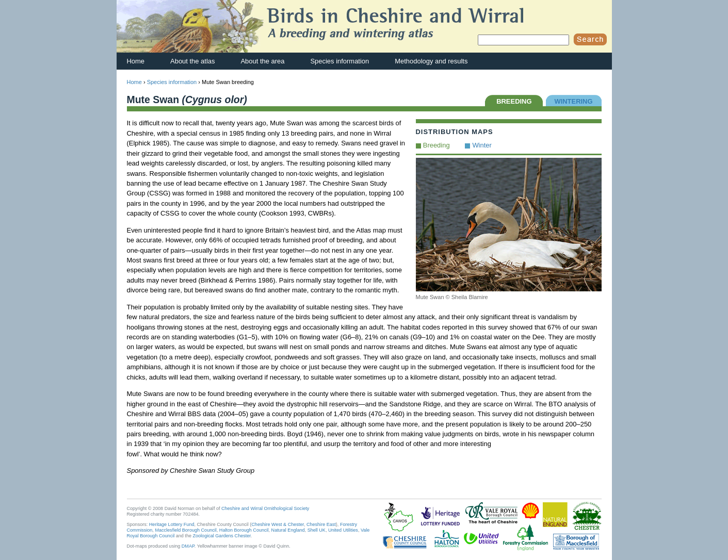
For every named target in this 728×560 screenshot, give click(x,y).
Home (136, 61)
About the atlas (192, 61)
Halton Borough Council (244, 530)
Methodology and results (431, 61)
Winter (482, 145)
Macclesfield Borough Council (185, 530)
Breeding (436, 145)
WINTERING (573, 101)
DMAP (188, 546)
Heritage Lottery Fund (172, 524)
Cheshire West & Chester (278, 524)
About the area (262, 61)
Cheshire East (321, 524)
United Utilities (343, 530)
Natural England (288, 530)
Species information (339, 61)
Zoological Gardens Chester (221, 536)
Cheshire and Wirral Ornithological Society (265, 508)
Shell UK (317, 530)
